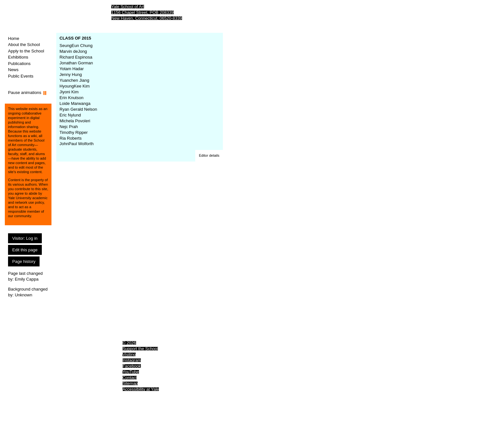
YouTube (131, 372)
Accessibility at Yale (141, 389)
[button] (209, 156)
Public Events (21, 76)
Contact (130, 378)
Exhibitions (18, 57)
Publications (19, 64)
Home (14, 38)
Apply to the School (26, 51)
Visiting (129, 354)
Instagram (132, 360)
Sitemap (130, 383)
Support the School (140, 349)
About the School (24, 45)
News (13, 70)
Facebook (132, 366)
